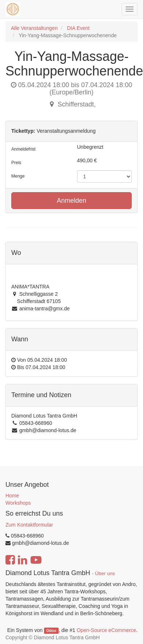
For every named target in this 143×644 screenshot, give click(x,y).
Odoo (51, 631)
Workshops (18, 503)
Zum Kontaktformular (29, 525)
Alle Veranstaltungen (34, 28)
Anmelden (71, 201)
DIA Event (78, 28)
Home (12, 496)
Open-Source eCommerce (106, 630)
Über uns (105, 573)
